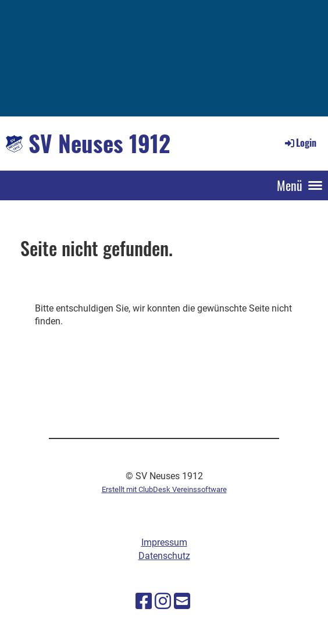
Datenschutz (164, 556)
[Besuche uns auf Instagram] (163, 601)
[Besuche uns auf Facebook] (144, 601)
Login (300, 143)
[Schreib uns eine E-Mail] (182, 601)
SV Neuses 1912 (99, 143)
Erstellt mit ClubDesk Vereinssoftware (164, 489)
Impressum (164, 542)
